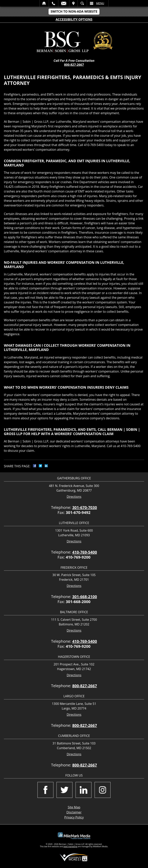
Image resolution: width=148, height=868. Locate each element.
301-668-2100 (85, 597)
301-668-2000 (78, 602)
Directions (74, 497)
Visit (73, 3)
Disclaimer (74, 812)
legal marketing (71, 846)
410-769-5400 (85, 552)
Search (82, 3)
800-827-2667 (74, 65)
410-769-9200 (78, 557)
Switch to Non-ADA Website (74, 11)
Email (64, 3)
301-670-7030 (85, 507)
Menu (100, 3)
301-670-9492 (78, 512)
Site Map (74, 807)
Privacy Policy (74, 817)
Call (54, 3)
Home (44, 3)
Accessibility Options (74, 19)
